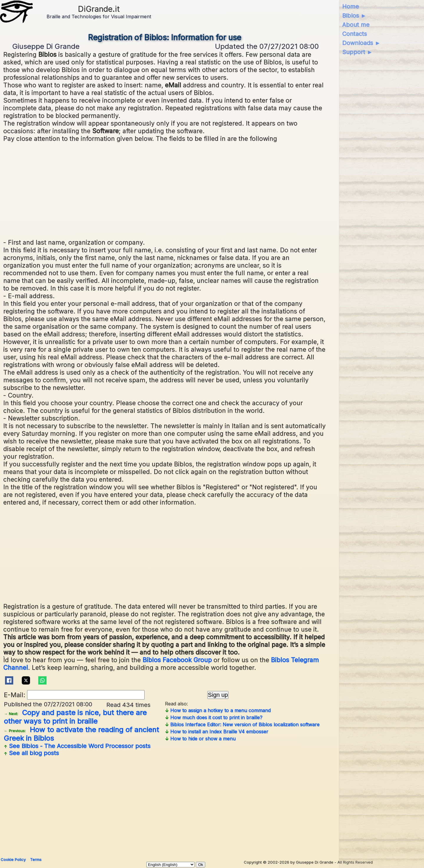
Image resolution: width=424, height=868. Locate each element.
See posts (77, 746)
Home (351, 6)
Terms (36, 859)
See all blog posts (31, 753)
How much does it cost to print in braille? (214, 717)
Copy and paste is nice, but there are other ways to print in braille (75, 717)
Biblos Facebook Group (177, 660)
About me (356, 25)
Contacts (355, 34)
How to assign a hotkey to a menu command (218, 710)
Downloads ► (361, 43)
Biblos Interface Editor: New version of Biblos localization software (242, 725)
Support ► (357, 52)
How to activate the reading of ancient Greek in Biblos (81, 734)
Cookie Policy (13, 859)
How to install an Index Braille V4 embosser (217, 732)
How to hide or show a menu (200, 739)
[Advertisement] (165, 190)
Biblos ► (354, 16)
